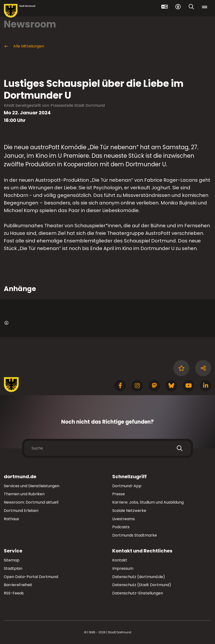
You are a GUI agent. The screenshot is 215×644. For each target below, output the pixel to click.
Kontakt (120, 560)
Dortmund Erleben (21, 511)
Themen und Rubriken (24, 494)
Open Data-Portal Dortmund (31, 577)
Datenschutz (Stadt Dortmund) (142, 585)
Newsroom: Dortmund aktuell (31, 502)
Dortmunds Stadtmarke (135, 535)
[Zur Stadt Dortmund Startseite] (20, 11)
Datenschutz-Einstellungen (138, 593)
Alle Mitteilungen (24, 46)
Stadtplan (13, 568)
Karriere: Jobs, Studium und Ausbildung (148, 502)
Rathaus (11, 519)
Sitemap (12, 560)
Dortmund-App (127, 486)
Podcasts (121, 527)
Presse (119, 494)
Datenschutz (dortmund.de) (139, 577)
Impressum (123, 568)
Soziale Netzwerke (129, 511)
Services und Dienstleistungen (32, 486)
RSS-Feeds (14, 593)
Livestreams (124, 519)
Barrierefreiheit (18, 585)
